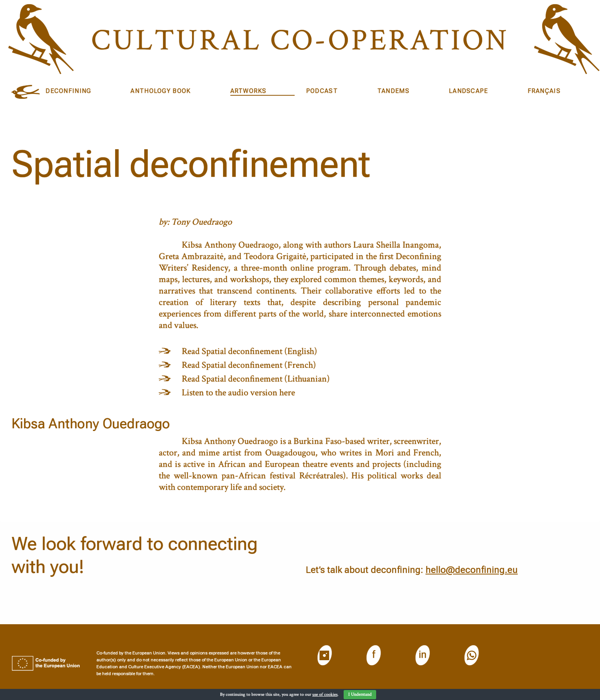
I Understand (360, 694)
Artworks (249, 91)
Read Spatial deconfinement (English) (249, 351)
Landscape (469, 91)
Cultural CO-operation (300, 40)
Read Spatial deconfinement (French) (249, 365)
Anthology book (161, 91)
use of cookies (325, 694)
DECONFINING (68, 91)
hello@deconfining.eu (472, 570)
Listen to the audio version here (238, 392)
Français (544, 91)
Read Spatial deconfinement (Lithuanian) (256, 379)
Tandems (393, 91)
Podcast (322, 91)
